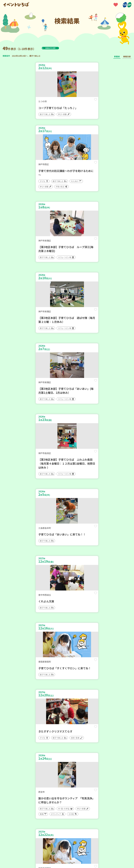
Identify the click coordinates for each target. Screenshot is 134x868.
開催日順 (127, 56)
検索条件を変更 (57, 48)
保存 (59, 102)
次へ (76, 766)
